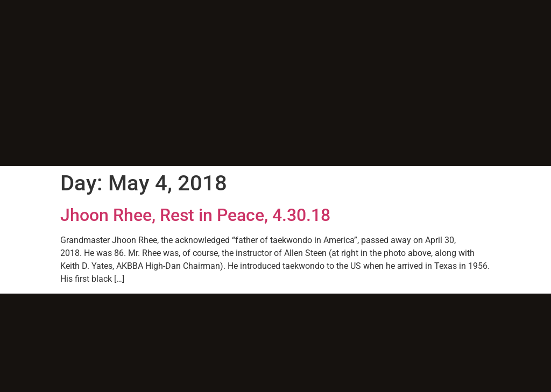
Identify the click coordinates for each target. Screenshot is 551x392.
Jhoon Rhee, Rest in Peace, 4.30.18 (195, 215)
